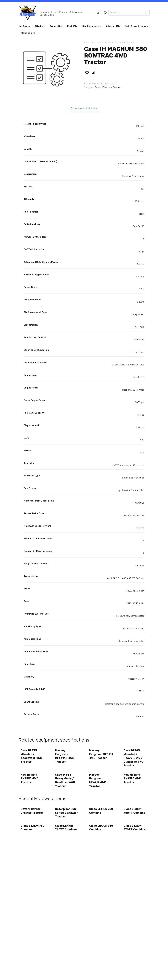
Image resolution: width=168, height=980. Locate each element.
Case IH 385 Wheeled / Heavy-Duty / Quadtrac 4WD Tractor (134, 758)
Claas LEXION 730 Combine (30, 828)
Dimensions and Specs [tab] (84, 109)
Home (87, 43)
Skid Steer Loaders (137, 26)
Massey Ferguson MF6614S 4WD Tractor (65, 756)
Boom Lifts (56, 26)
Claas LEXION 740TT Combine (66, 828)
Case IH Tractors (126, 43)
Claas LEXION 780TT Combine (134, 811)
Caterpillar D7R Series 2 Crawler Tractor (66, 813)
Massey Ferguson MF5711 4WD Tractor (101, 754)
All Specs (25, 26)
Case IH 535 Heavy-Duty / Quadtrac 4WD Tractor (65, 781)
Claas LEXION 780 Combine (98, 811)
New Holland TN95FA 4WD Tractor (132, 779)
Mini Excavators (91, 26)
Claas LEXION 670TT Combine (134, 828)
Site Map (40, 26)
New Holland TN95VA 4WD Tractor (30, 779)
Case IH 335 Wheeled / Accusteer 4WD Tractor (32, 756)
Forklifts (72, 26)
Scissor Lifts (113, 26)
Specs (98, 43)
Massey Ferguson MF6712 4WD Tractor (98, 781)
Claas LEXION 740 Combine (98, 828)
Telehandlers (27, 33)
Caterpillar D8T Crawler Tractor (32, 811)
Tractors (109, 43)
